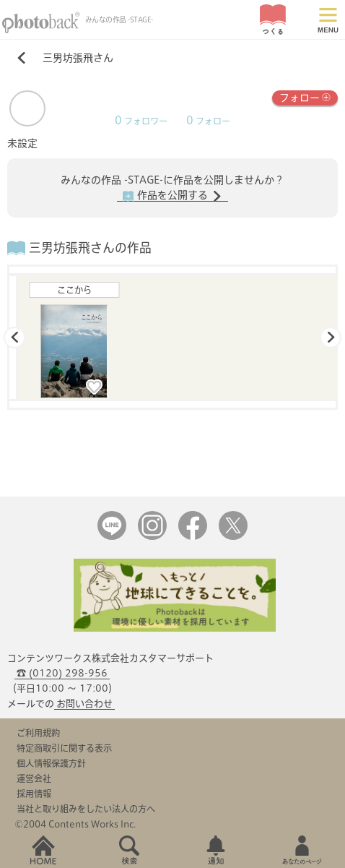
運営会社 (34, 778)
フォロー (305, 96)
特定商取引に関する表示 (64, 748)
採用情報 (34, 794)
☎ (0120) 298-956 (62, 673)
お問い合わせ (84, 704)
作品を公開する (172, 196)
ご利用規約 (38, 733)
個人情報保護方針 (51, 763)
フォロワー (141, 121)
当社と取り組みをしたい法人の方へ (86, 809)
